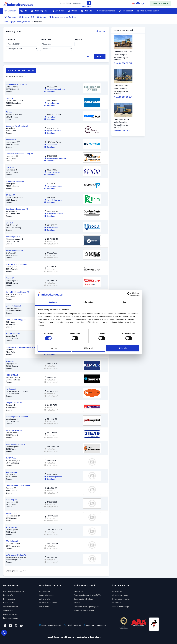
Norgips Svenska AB (14, 403)
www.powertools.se (53, 186)
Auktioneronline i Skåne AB (16, 84)
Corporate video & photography (87, 607)
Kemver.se (10, 361)
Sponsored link (45, 591)
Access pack (8, 610)
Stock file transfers (11, 607)
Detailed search (86, 7)
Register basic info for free (62, 17)
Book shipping (39, 11)
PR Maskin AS (11, 513)
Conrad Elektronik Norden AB (17, 292)
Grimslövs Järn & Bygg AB (16, 320)
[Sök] (89, 3)
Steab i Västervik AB (14, 430)
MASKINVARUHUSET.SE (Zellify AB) (20, 154)
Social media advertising (84, 599)
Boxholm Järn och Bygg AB (17, 264)
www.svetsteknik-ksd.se (55, 214)
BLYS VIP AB (11, 458)
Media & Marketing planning (85, 610)
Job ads (86, 11)
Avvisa (54, 348)
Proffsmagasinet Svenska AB (17, 417)
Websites (78, 603)
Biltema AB (10, 98)
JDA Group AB (11, 500)
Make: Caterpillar (120, 55)
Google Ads (79, 591)
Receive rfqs (8, 595)
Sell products (9, 603)
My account (126, 11)
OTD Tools (10, 167)
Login (141, 4)
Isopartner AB (11, 140)
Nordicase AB (11, 389)
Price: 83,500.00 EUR (123, 63)
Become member (161, 3)
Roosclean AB (11, 527)
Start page (9, 22)
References (117, 591)
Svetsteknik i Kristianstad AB (17, 209)
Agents (41, 17)
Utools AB (10, 223)
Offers (72, 11)
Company (10, 11)
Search (100, 56)
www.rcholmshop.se (53, 200)
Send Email (50, 92)
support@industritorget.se (95, 625)
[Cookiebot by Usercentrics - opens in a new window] (129, 294)
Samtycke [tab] (53, 302)
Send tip (101, 31)
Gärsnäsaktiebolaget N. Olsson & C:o (20, 486)
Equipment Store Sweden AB (17, 126)
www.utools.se (51, 228)
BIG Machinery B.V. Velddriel (121, 58)
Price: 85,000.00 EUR (123, 131)
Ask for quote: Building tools (21, 70)
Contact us (117, 603)
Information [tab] (89, 302)
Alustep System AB (13, 237)
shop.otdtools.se (52, 172)
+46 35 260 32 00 (73, 625)
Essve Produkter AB (14, 306)
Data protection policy (121, 599)
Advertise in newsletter (48, 603)
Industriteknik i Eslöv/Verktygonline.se (21, 347)
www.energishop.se (53, 477)
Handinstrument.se (13, 334)
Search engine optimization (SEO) (87, 595)
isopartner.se (51, 145)
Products (27, 22)
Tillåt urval (88, 348)
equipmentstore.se (53, 131)
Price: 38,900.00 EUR (123, 97)
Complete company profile (14, 591)
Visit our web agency (148, 11)
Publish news (44, 607)
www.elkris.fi (50, 117)
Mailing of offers (45, 599)
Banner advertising (46, 595)
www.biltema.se (52, 103)
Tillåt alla (123, 348)
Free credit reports (11, 618)
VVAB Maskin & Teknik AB (16, 555)
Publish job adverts (11, 614)
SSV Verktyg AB (12, 541)
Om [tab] (124, 302)
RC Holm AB (10, 195)
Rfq (24, 11)
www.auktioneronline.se (55, 89)
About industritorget (120, 595)
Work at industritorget (121, 607)
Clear (87, 56)
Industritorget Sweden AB (50, 625)
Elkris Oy (9, 112)
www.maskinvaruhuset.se (55, 158)
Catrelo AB (10, 278)
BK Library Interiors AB (15, 250)
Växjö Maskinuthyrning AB (16, 444)
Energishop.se (11, 472)
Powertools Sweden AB (15, 181)
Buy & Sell (58, 11)
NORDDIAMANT (12, 375)
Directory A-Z (26, 17)
